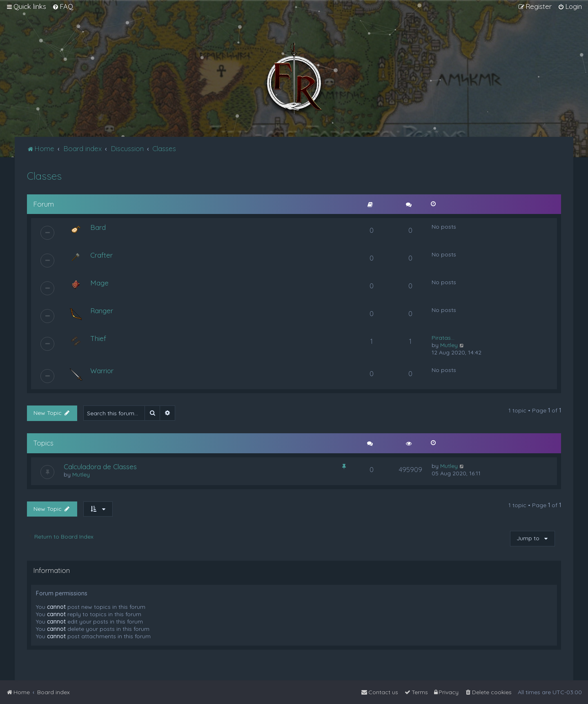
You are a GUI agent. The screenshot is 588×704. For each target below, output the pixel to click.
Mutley (449, 345)
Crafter (101, 255)
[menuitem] (63, 7)
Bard (98, 227)
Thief (98, 338)
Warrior (102, 371)
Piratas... (443, 338)
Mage (99, 283)
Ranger (102, 311)
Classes (44, 176)
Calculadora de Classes (100, 467)
